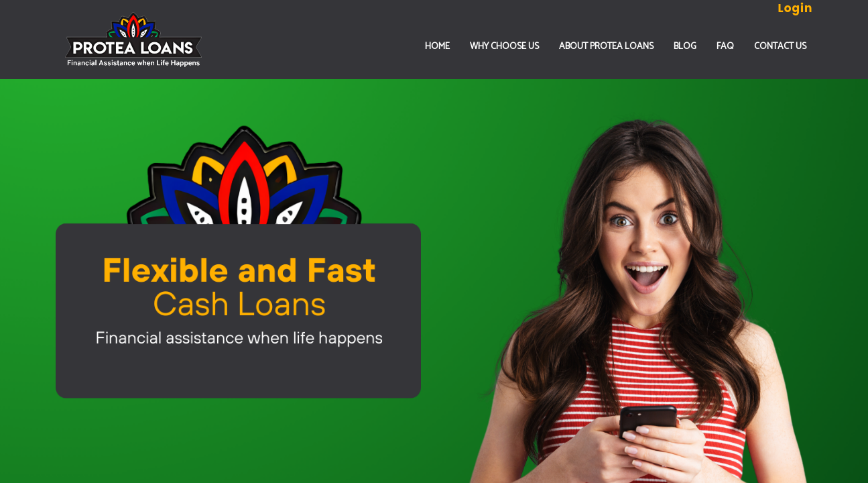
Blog (685, 47)
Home (437, 47)
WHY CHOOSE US (504, 47)
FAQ (725, 47)
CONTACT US (780, 47)
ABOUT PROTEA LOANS (606, 47)
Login (796, 8)
